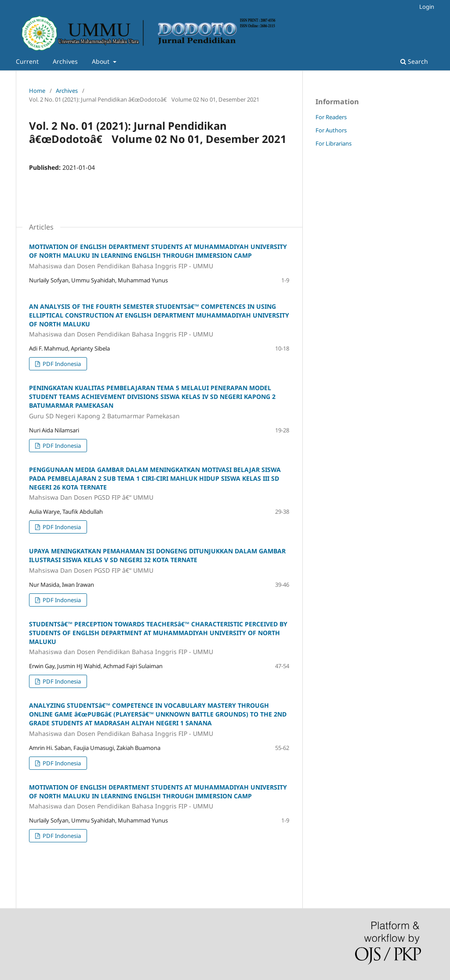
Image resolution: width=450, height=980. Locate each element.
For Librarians (334, 143)
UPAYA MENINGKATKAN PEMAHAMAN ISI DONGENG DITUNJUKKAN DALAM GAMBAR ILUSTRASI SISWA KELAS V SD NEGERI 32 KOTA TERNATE (159, 561)
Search (414, 61)
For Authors (331, 130)
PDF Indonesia (61, 364)
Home (37, 91)
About (102, 61)
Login (427, 7)
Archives (65, 61)
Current (27, 61)
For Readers (331, 117)
